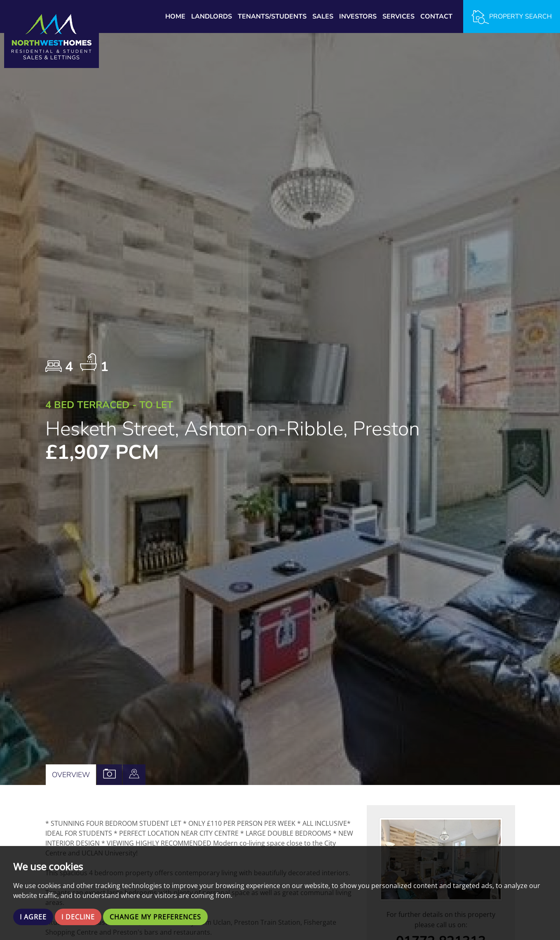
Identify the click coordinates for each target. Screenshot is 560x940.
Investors (358, 16)
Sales (323, 16)
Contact (436, 16)
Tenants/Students (272, 16)
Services (398, 16)
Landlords (212, 16)
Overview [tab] (71, 775)
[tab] (134, 775)
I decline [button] (78, 917)
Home (175, 16)
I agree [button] (33, 917)
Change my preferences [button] (155, 917)
